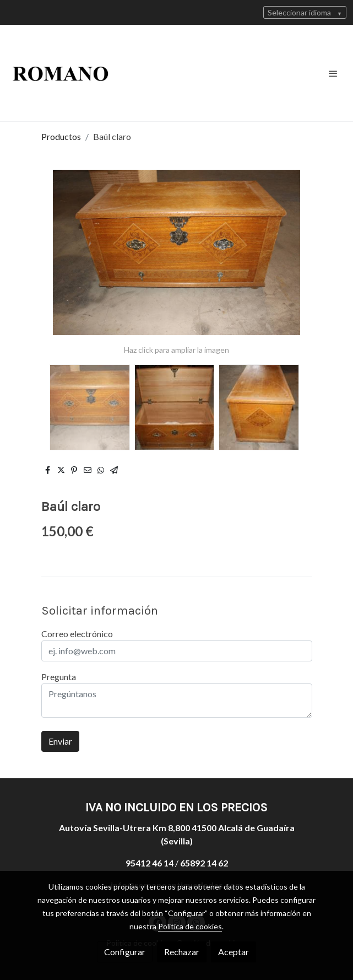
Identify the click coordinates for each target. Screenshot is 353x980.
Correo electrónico (77, 634)
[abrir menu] (333, 73)
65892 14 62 (204, 863)
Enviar (60, 741)
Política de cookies (190, 926)
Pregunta (59, 677)
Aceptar (233, 952)
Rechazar (182, 952)
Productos (61, 136)
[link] (61, 73)
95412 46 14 (150, 863)
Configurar (125, 952)
